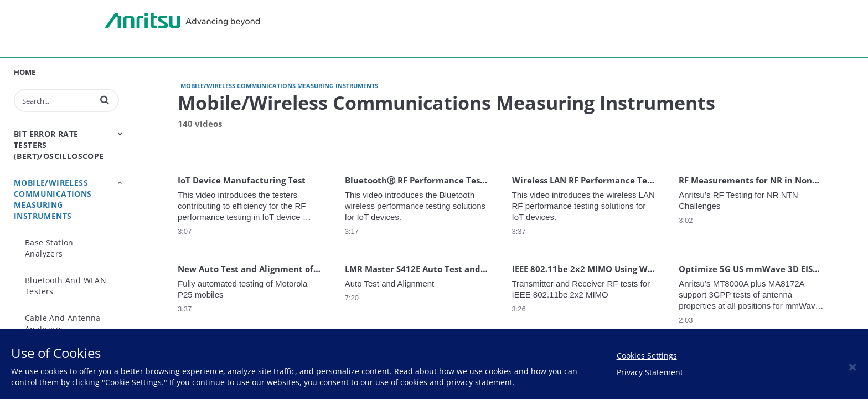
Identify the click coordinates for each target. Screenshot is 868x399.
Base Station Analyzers (49, 248)
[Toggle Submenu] (120, 134)
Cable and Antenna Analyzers (63, 323)
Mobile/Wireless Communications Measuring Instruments (53, 199)
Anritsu (182, 21)
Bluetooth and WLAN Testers (66, 286)
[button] (105, 100)
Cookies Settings (647, 355)
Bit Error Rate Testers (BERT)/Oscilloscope (59, 145)
